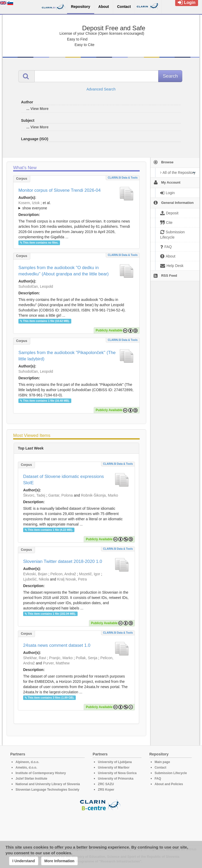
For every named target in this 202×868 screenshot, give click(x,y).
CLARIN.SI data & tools (123, 178)
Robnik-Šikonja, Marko (100, 495)
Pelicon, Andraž (63, 574)
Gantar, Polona (60, 495)
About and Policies (169, 784)
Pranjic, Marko (61, 658)
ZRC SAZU (106, 784)
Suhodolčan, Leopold (36, 286)
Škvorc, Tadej (34, 495)
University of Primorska (116, 779)
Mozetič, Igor (89, 574)
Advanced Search (101, 89)
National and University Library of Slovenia (48, 784)
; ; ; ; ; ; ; (76, 205)
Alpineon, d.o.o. (27, 762)
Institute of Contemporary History (41, 773)
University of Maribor (114, 768)
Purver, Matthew (56, 663)
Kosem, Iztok (29, 203)
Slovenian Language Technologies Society (47, 790)
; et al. (76, 206)
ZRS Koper (106, 790)
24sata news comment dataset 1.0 (57, 645)
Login (187, 2)
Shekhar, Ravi (35, 658)
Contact (161, 768)
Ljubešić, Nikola (36, 579)
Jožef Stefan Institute (31, 779)
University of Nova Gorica (117, 773)
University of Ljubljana (115, 762)
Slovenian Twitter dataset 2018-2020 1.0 (63, 561)
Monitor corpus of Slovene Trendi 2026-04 (60, 190)
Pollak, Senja (87, 658)
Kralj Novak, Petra (72, 579)
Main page (162, 762)
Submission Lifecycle (171, 773)
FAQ (158, 779)
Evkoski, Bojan (35, 574)
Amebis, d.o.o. (26, 768)
